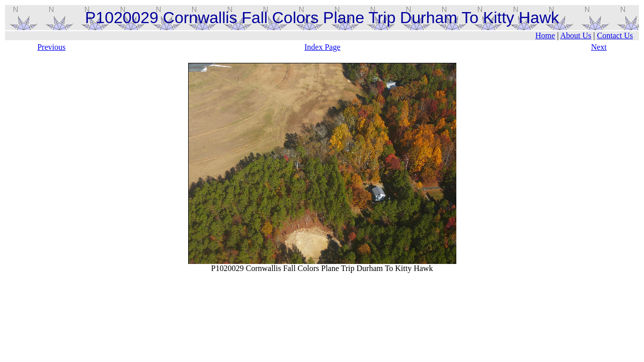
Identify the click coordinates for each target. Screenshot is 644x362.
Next (599, 47)
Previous (51, 47)
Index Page (323, 47)
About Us (576, 35)
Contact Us (615, 35)
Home (545, 35)
